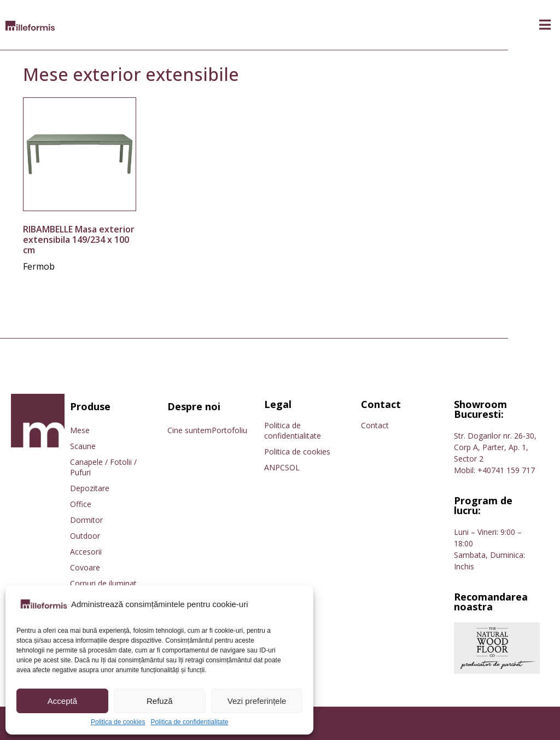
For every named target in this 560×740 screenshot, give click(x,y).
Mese (80, 430)
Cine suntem (189, 430)
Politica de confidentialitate (189, 722)
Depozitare (90, 488)
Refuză (160, 701)
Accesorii (86, 552)
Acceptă (62, 701)
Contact (375, 425)
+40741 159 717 (506, 470)
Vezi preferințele (257, 701)
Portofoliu (229, 430)
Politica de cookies (118, 722)
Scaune (83, 446)
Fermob (39, 266)
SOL (292, 467)
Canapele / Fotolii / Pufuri (103, 467)
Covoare (85, 567)
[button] (545, 25)
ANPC (275, 467)
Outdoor (85, 536)
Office (81, 504)
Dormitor (86, 520)
